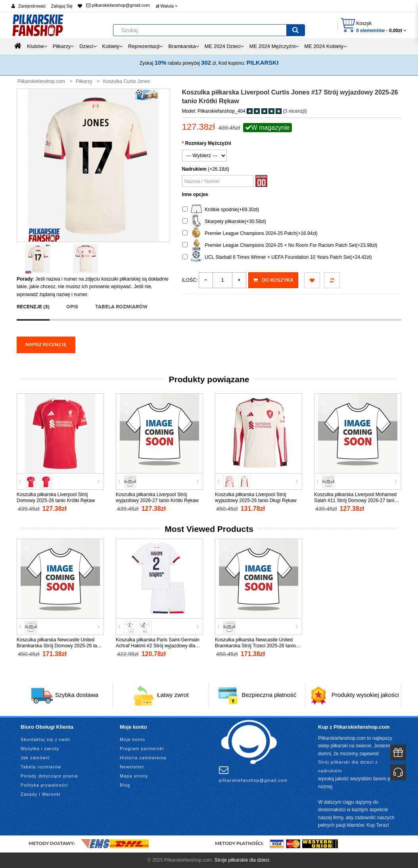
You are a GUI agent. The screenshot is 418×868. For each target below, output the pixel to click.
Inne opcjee (195, 194)
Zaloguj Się (62, 6)
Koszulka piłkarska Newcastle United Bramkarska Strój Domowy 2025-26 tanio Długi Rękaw (60, 646)
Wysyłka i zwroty (40, 749)
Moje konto (132, 739)
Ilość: (190, 280)
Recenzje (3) (33, 307)
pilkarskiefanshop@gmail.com (118, 5)
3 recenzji (295, 111)
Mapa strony (134, 776)
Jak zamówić (35, 758)
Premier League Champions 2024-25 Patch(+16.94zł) (250, 234)
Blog (125, 785)
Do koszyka (273, 280)
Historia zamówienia (143, 758)
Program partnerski (142, 749)
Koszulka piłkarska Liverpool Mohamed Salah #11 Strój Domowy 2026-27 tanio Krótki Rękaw (356, 500)
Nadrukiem (194, 169)
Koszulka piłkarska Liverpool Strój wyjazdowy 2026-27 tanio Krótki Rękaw (157, 498)
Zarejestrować (32, 6)
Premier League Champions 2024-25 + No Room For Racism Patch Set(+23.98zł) (280, 245)
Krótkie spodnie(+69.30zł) (221, 210)
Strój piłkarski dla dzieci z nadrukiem (348, 766)
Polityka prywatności (44, 785)
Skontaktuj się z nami (45, 739)
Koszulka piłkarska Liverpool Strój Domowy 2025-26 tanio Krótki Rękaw (56, 498)
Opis (72, 307)
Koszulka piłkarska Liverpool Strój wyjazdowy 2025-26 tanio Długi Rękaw (256, 498)
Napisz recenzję (46, 345)
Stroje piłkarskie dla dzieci (242, 860)
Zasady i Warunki (41, 794)
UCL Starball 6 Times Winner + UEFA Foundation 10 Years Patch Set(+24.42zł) (277, 257)
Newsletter (132, 767)
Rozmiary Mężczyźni (208, 143)
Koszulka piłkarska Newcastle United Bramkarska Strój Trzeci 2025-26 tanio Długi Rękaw (255, 646)
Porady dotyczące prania (49, 776)
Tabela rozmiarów (121, 307)
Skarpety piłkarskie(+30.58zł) (224, 222)
